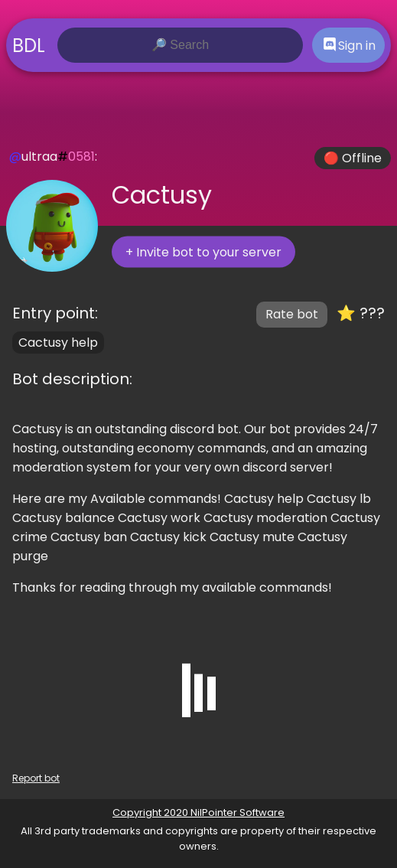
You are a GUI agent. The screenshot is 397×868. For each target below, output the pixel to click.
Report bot (36, 778)
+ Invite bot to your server (203, 252)
